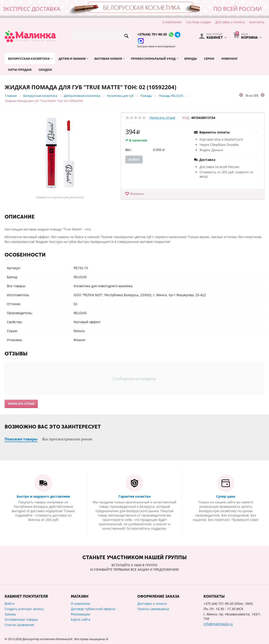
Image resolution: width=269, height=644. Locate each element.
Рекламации (81, 614)
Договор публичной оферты (93, 609)
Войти (134, 160)
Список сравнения (19, 625)
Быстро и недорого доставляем (43, 496)
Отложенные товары (21, 619)
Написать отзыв (162, 118)
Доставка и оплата (230, 22)
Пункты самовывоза (153, 609)
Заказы (10, 614)
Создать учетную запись (24, 609)
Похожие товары (21, 439)
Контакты (257, 22)
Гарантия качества (134, 496)
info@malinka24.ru (218, 624)
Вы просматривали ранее (67, 439)
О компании (172, 22)
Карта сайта (81, 619)
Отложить (137, 194)
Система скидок (198, 22)
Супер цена (226, 496)
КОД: (186, 118)
